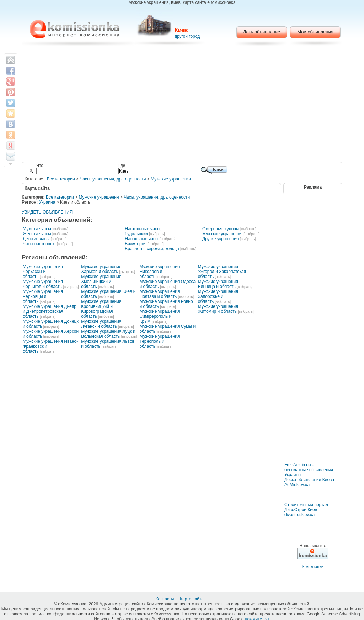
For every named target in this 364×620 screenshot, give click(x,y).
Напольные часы (141, 239)
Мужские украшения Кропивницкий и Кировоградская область (101, 309)
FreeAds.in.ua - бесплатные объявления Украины (309, 470)
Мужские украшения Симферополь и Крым (160, 316)
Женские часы (37, 234)
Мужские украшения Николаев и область (160, 272)
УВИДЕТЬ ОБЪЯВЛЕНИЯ (47, 212)
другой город (187, 36)
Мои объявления (315, 32)
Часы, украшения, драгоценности (113, 179)
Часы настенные (39, 244)
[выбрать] (60, 229)
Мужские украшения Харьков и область (101, 269)
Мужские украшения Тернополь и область (160, 341)
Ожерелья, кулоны (221, 229)
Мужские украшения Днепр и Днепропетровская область (50, 311)
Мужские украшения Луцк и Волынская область (108, 334)
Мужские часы (37, 229)
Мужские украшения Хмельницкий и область (101, 282)
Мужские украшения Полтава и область (160, 294)
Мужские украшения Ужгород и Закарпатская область (222, 272)
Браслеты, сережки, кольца (152, 249)
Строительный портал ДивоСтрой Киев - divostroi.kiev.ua (306, 510)
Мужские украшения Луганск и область (101, 324)
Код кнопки (313, 567)
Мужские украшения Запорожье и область (218, 296)
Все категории (61, 179)
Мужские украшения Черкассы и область (43, 272)
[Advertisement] (182, 105)
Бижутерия (136, 244)
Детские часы (36, 239)
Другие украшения (220, 239)
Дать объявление (262, 32)
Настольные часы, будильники (143, 231)
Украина (47, 202)
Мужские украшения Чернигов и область (43, 284)
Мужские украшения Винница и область (218, 284)
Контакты (165, 599)
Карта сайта (192, 599)
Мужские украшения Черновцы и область (43, 296)
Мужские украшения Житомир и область (218, 309)
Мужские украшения (171, 179)
